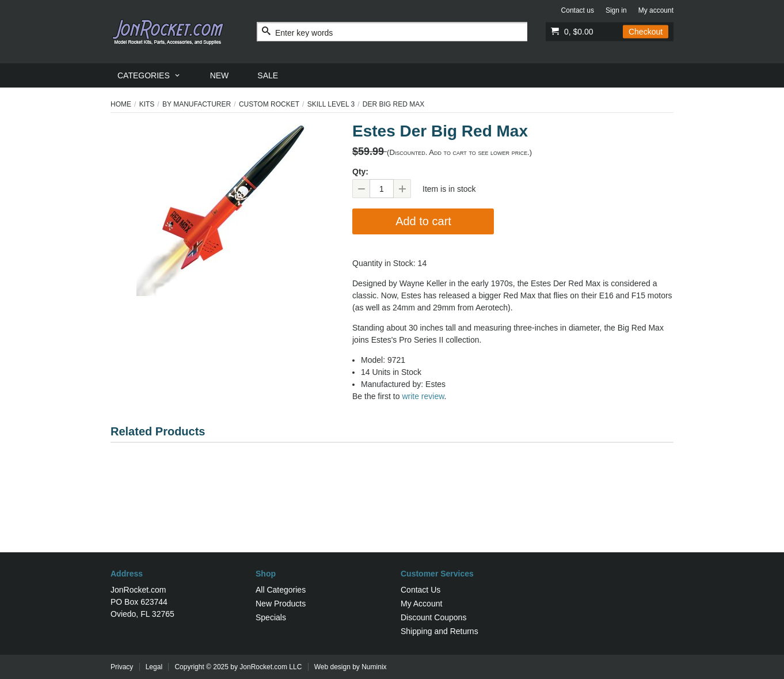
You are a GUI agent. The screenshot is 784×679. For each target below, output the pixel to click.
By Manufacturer (197, 104)
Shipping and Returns (439, 631)
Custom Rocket (269, 104)
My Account (421, 604)
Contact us (578, 10)
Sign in (616, 10)
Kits (147, 104)
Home (121, 104)
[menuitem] (149, 75)
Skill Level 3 (331, 104)
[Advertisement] (392, 515)
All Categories (281, 590)
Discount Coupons (433, 617)
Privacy (122, 667)
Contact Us (420, 590)
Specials (271, 617)
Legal (154, 667)
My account (656, 10)
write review (423, 396)
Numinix (374, 667)
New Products (281, 604)
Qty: (360, 172)
